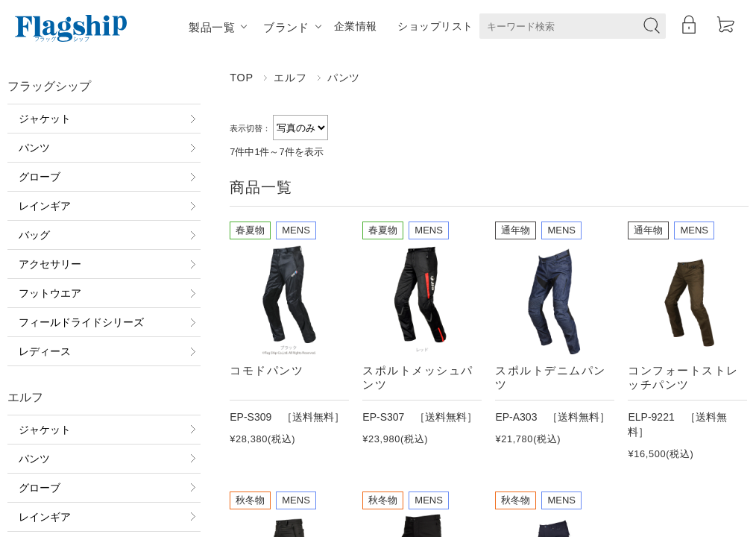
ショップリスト (435, 26)
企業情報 (356, 26)
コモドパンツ (267, 370)
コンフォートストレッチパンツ (683, 377)
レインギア (45, 206)
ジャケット (45, 119)
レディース (45, 351)
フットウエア (50, 293)
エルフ (290, 78)
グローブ (40, 177)
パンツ (34, 148)
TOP (241, 78)
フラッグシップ (49, 86)
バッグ (34, 235)
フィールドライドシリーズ (81, 322)
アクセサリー (50, 264)
